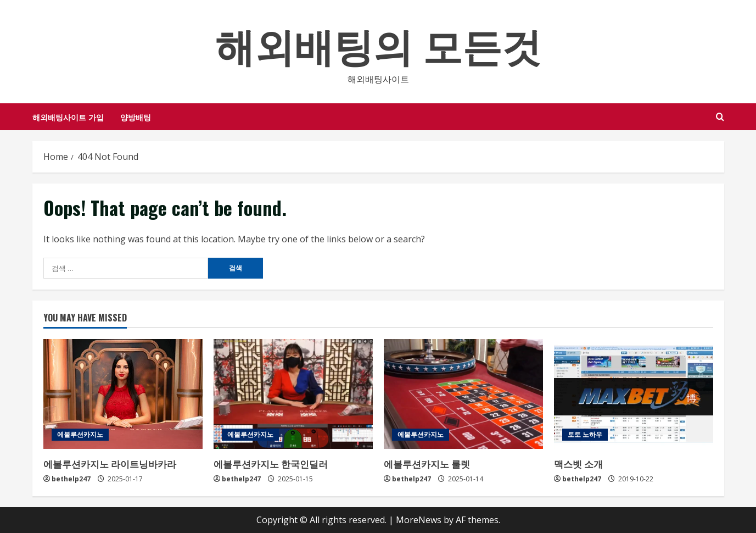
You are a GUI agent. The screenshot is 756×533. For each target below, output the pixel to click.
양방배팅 (136, 117)
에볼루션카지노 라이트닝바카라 (110, 463)
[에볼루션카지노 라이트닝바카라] (123, 394)
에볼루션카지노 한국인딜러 (271, 463)
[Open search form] (720, 117)
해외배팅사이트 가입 (68, 117)
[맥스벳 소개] (634, 394)
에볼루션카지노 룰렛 (427, 463)
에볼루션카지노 (80, 434)
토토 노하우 (585, 434)
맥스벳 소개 (578, 463)
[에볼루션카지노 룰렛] (463, 394)
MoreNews (419, 520)
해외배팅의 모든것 (378, 44)
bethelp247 (71, 479)
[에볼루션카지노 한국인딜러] (293, 394)
